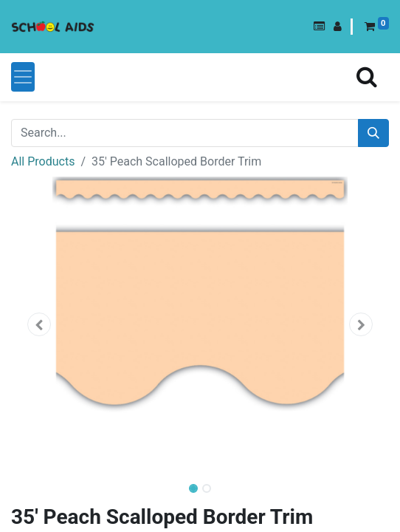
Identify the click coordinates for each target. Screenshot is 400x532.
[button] (319, 27)
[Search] (373, 133)
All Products (43, 161)
